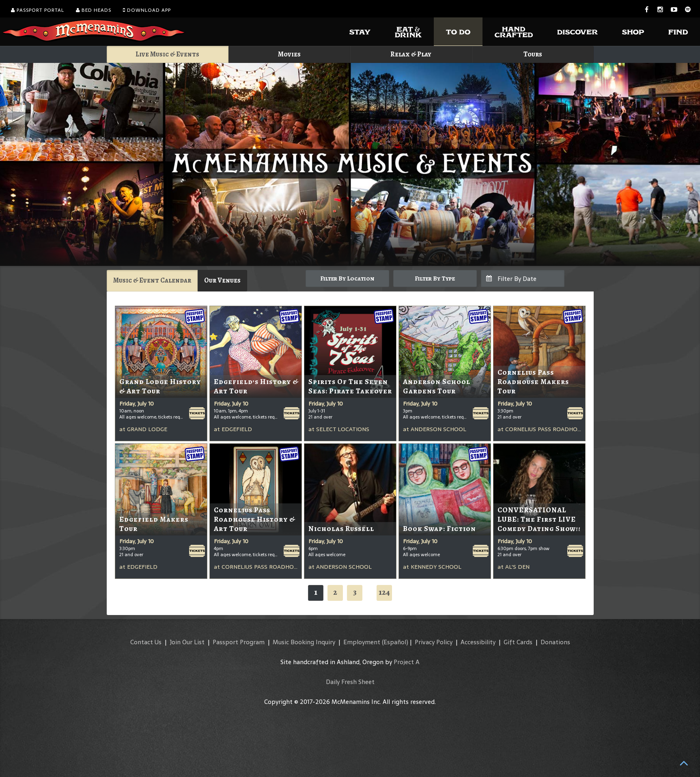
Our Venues (222, 280)
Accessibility (478, 642)
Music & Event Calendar (152, 280)
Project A (407, 662)
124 (384, 592)
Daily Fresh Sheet (350, 682)
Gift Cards (518, 642)
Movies (289, 54)
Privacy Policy (434, 642)
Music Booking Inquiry (304, 642)
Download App (147, 10)
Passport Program (239, 642)
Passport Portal (38, 10)
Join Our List (187, 642)
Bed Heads (94, 10)
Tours (533, 54)
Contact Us (146, 642)
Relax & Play (411, 54)
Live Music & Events (167, 54)
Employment (362, 642)
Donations (555, 642)
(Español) (395, 642)
